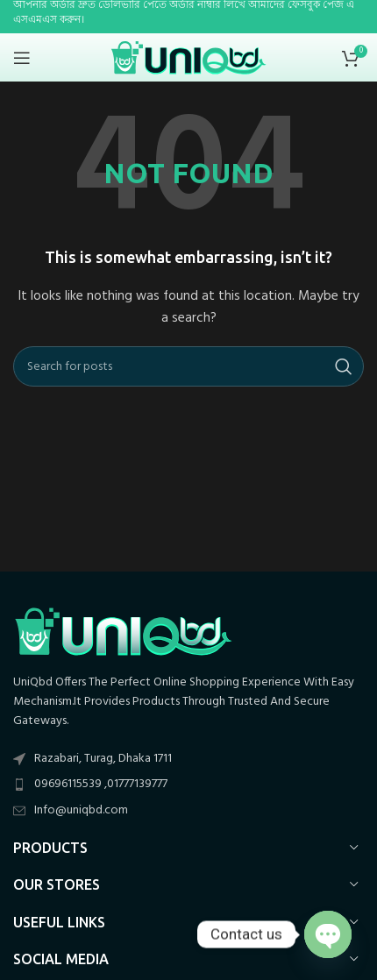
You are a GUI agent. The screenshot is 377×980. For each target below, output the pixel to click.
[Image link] (123, 631)
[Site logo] (189, 57)
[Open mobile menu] (22, 58)
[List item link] (188, 785)
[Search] (188, 366)
